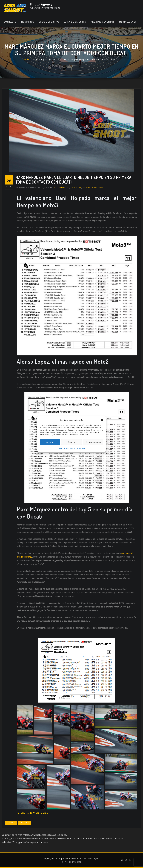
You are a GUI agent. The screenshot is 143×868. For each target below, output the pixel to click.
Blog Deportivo (49, 22)
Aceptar (50, 442)
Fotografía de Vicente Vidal (33, 813)
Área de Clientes (75, 22)
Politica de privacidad (67, 448)
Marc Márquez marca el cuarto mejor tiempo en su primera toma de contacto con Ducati (76, 60)
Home (27, 60)
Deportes (76, 188)
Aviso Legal (81, 448)
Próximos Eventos (103, 22)
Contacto (10, 22)
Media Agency (128, 22)
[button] (102, 420)
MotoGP (11, 823)
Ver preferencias (93, 442)
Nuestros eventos (93, 188)
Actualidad (63, 188)
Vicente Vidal (80, 859)
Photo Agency (41, 4)
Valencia (25, 823)
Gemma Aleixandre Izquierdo (34, 188)
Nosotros (28, 22)
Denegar (71, 442)
